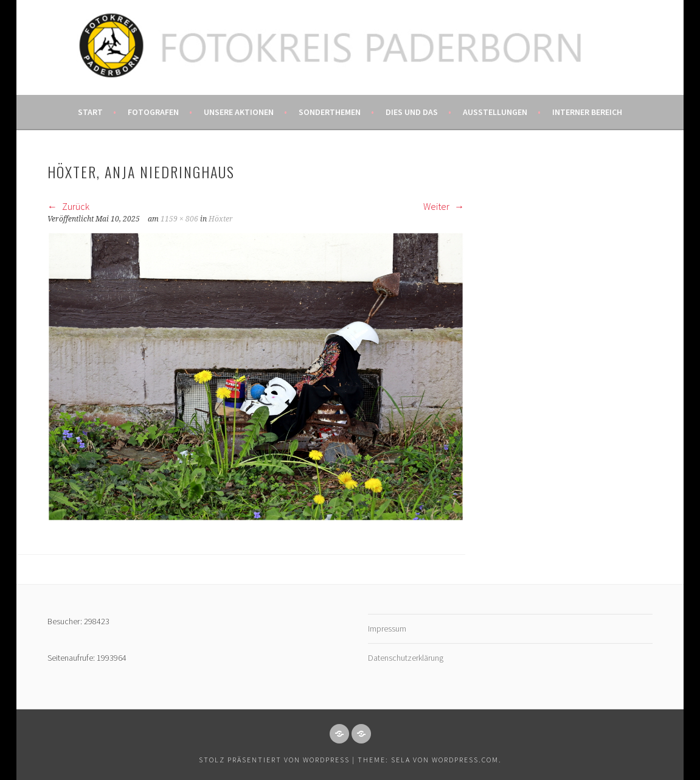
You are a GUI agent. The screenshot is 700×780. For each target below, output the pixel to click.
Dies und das (412, 112)
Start (90, 112)
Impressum (387, 629)
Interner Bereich (587, 112)
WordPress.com (465, 760)
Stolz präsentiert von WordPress (274, 760)
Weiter (444, 206)
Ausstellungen (495, 112)
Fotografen (153, 112)
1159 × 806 (179, 219)
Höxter (221, 219)
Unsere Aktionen (239, 112)
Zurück (68, 206)
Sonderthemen (330, 112)
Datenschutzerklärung (406, 658)
